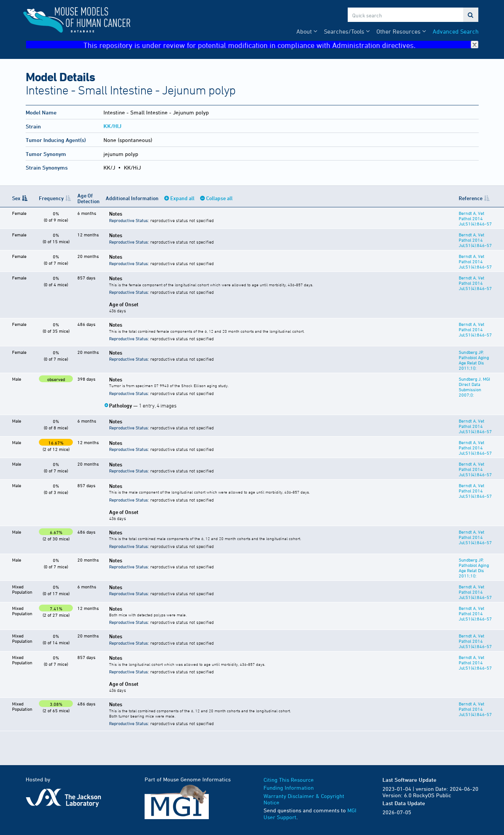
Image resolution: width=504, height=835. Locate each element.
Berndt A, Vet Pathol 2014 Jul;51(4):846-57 (475, 218)
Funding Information (289, 788)
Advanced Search (456, 31)
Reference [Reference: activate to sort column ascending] (471, 198)
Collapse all (219, 198)
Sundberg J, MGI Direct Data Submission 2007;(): (474, 387)
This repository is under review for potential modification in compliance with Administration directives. (281, 45)
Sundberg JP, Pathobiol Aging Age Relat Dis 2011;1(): (474, 360)
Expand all (182, 198)
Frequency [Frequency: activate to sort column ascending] (51, 198)
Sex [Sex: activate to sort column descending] (16, 198)
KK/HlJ (113, 126)
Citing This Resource (289, 780)
